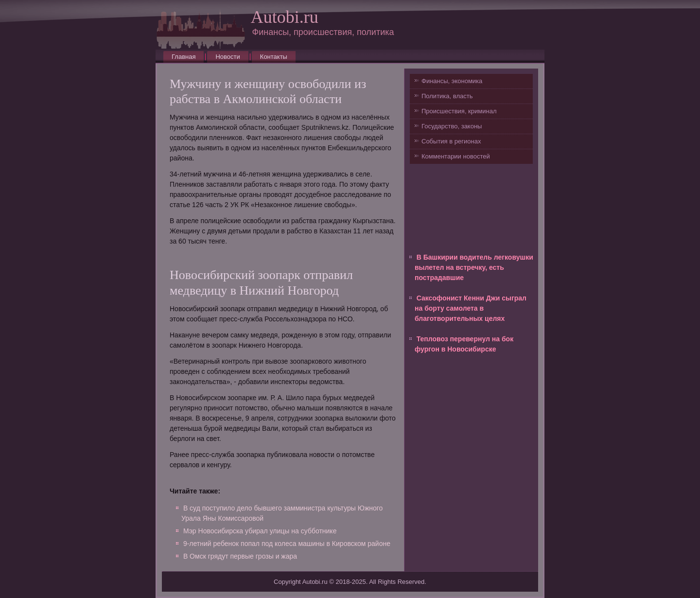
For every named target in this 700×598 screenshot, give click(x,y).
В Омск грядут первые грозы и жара (240, 556)
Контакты (274, 57)
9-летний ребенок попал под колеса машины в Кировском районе (287, 544)
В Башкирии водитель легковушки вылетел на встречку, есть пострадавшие (474, 267)
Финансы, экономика (452, 81)
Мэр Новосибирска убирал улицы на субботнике (260, 531)
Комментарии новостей (456, 156)
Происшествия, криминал (459, 111)
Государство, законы (452, 126)
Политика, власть (447, 96)
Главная (184, 57)
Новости (227, 57)
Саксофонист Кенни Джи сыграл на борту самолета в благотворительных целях (471, 308)
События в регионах (451, 141)
